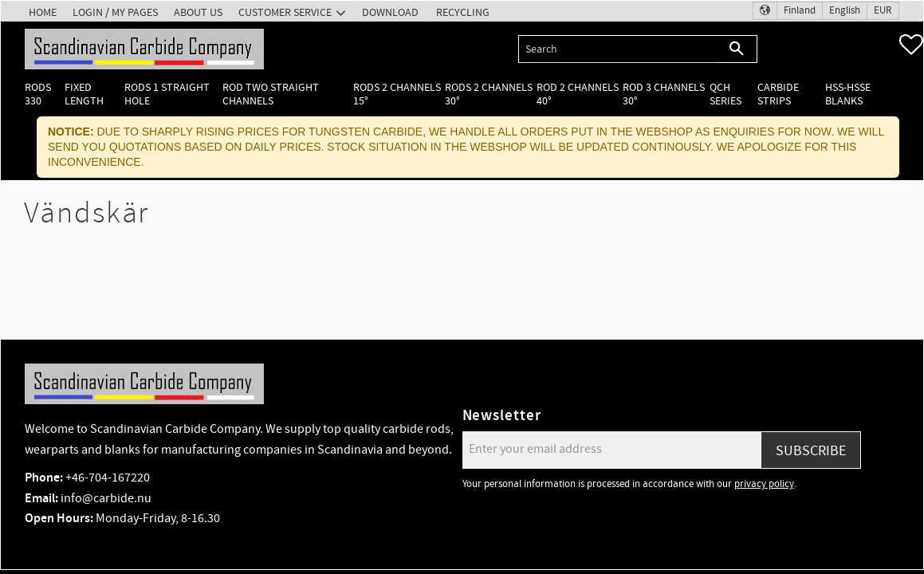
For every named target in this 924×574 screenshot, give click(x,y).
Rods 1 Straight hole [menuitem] (167, 94)
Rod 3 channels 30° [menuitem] (664, 94)
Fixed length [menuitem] (84, 94)
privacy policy (764, 484)
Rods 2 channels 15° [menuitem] (397, 94)
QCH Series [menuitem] (725, 94)
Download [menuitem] (390, 12)
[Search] (737, 49)
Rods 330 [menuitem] (38, 94)
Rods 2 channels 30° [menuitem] (489, 94)
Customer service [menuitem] (285, 12)
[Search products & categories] (617, 49)
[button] (911, 45)
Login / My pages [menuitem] (115, 12)
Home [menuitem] (43, 12)
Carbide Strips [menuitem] (778, 94)
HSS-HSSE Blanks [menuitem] (848, 94)
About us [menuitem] (198, 12)
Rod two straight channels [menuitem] (271, 94)
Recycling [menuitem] (463, 12)
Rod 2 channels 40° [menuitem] (578, 94)
